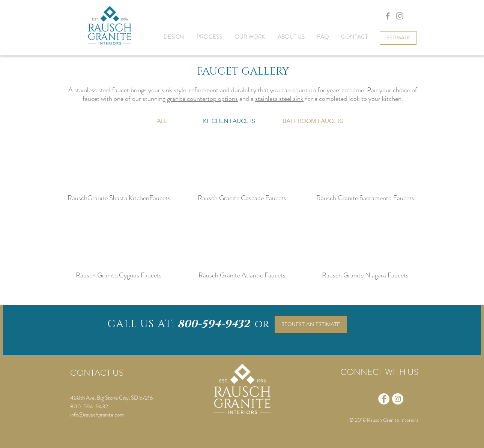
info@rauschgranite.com (97, 415)
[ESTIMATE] (398, 38)
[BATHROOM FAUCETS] (313, 121)
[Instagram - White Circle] (398, 399)
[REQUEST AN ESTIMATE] (311, 324)
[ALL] (162, 121)
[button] (229, 121)
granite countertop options (202, 99)
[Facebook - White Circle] (384, 399)
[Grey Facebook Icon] (388, 16)
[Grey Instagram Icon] (400, 16)
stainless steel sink (279, 99)
